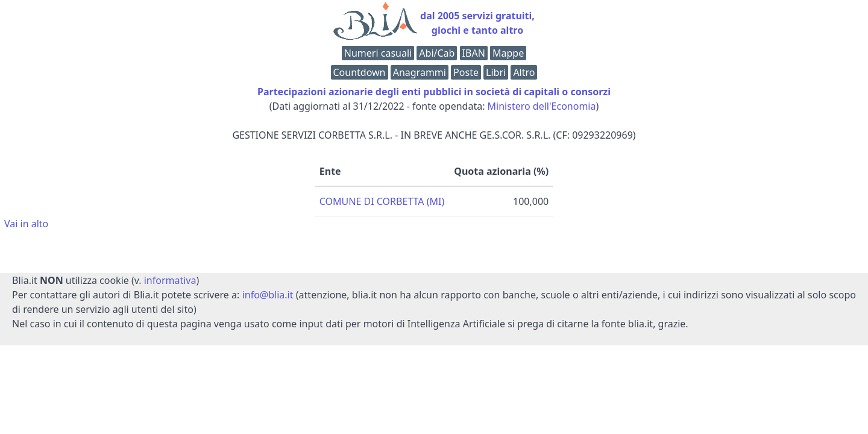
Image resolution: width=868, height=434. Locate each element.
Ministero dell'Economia (542, 106)
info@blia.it (268, 295)
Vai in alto (26, 224)
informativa (170, 280)
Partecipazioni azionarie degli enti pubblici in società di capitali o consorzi (434, 92)
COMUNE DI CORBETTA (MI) (382, 201)
